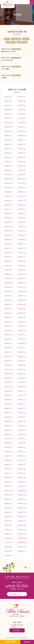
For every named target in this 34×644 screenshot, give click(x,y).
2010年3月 (20, 469)
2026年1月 (7, 118)
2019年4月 (7, 469)
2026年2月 (7, 114)
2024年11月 (7, 179)
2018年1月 (7, 534)
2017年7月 (20, 97)
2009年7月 (21, 503)
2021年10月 (7, 339)
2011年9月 (20, 391)
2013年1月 (20, 330)
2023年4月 (7, 261)
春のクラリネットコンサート (9, 51)
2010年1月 (20, 478)
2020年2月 (7, 426)
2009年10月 (21, 491)
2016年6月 (20, 153)
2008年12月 (21, 534)
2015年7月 (20, 201)
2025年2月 (7, 166)
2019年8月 (7, 452)
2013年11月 (21, 287)
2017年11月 (7, 543)
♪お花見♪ (4, 78)
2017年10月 (7, 547)
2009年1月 (20, 529)
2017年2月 (20, 118)
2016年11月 (21, 131)
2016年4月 (20, 161)
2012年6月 (20, 356)
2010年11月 (21, 434)
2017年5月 (20, 105)
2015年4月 (20, 214)
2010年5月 (20, 460)
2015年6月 (20, 205)
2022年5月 (7, 309)
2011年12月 (21, 382)
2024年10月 (7, 183)
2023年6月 (7, 252)
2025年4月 (7, 157)
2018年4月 (7, 521)
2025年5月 (7, 153)
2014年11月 (21, 235)
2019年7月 (7, 456)
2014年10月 (21, 239)
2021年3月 (7, 369)
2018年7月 (7, 508)
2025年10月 (7, 131)
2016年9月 (20, 140)
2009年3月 (21, 521)
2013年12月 (21, 283)
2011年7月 (20, 400)
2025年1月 (7, 170)
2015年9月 (20, 192)
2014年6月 (20, 257)
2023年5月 (7, 257)
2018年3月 (7, 525)
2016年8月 (20, 144)
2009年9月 (21, 495)
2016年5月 (20, 157)
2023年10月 (7, 235)
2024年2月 (7, 218)
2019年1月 (7, 482)
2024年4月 (7, 209)
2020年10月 (7, 391)
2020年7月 (7, 404)
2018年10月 (7, 495)
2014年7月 (20, 252)
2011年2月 (20, 421)
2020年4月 (7, 417)
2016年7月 (20, 149)
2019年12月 (7, 434)
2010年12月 (21, 430)
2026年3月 (7, 110)
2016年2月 (20, 170)
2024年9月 (7, 188)
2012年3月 (20, 369)
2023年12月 (7, 226)
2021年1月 (7, 378)
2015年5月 (20, 209)
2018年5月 (7, 516)
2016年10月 (21, 136)
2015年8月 (20, 196)
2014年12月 (21, 231)
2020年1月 (7, 430)
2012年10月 (21, 343)
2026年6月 (7, 97)
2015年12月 (21, 179)
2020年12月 (7, 382)
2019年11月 (7, 439)
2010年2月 (20, 473)
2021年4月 (7, 365)
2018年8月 (7, 503)
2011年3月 (20, 417)
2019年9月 (7, 447)
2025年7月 (7, 144)
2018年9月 (7, 499)
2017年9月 (7, 551)
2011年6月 (20, 404)
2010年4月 (20, 465)
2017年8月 (7, 555)
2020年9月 (7, 395)
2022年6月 (7, 304)
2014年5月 (20, 261)
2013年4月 (20, 317)
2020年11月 (7, 387)
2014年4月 (20, 265)
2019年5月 (7, 465)
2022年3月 (7, 317)
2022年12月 (7, 278)
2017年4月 (20, 110)
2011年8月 (20, 395)
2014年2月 (20, 274)
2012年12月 (21, 335)
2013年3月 (20, 322)
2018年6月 (7, 512)
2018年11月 (7, 491)
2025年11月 (7, 127)
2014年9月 (20, 244)
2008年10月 (21, 543)
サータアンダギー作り (7, 60)
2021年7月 (7, 352)
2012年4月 (20, 365)
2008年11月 (21, 538)
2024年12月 (7, 175)
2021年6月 (7, 356)
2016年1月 (20, 175)
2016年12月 (21, 127)
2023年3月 (7, 265)
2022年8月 (7, 296)
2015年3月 (20, 218)
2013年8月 (20, 300)
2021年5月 (7, 361)
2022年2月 (7, 322)
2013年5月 (20, 313)
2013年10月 (21, 291)
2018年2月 (7, 529)
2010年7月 (20, 452)
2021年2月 (7, 374)
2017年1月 (20, 123)
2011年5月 (20, 408)
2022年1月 (7, 326)
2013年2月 (20, 326)
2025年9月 (7, 136)
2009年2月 (21, 525)
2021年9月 (7, 343)
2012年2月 (20, 374)
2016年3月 (20, 166)
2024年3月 (7, 214)
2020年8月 (7, 400)
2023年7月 (7, 248)
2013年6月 (20, 309)
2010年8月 (20, 447)
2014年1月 (20, 278)
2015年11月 (21, 183)
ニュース (26, 39)
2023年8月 (7, 244)
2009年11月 (21, 486)
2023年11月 (7, 231)
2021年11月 (7, 335)
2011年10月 (21, 387)
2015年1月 (20, 226)
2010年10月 (21, 439)
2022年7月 (7, 300)
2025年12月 (7, 123)
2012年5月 (20, 361)
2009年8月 (21, 499)
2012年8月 (20, 352)
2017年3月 (20, 114)
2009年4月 (21, 516)
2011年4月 (20, 413)
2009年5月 (21, 512)
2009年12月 (21, 482)
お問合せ (27, 642)
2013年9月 (20, 296)
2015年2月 (20, 222)
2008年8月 (21, 551)
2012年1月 (20, 378)
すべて (7, 39)
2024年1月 (7, 222)
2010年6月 (20, 456)
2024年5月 (7, 205)
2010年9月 (20, 443)
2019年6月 (7, 460)
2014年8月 (20, 248)
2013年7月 (20, 304)
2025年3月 (7, 161)
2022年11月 (7, 283)
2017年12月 (7, 538)
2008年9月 (21, 547)
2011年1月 (20, 426)
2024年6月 (7, 201)
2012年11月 (21, 339)
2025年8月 (7, 140)
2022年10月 (7, 287)
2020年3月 (7, 421)
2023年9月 (7, 239)
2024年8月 (7, 192)
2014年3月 (20, 270)
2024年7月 (7, 196)
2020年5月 (7, 413)
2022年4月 (7, 313)
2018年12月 (7, 486)
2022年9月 (7, 291)
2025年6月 (7, 149)
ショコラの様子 (5, 69)
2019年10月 (7, 443)
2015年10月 (21, 188)
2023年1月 (7, 274)
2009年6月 (21, 508)
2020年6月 (7, 408)
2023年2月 (7, 270)
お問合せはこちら (17, 594)
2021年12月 (7, 330)
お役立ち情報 (16, 39)
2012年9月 (20, 348)
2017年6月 (20, 101)
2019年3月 (7, 473)
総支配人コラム (22, 42)
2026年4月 (7, 105)
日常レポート (11, 42)
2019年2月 (7, 478)
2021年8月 (7, 348)
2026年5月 (7, 101)
